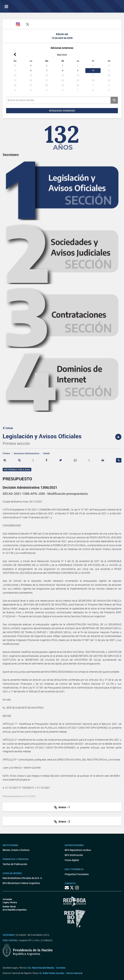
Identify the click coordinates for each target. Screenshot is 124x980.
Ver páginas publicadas (17, 470)
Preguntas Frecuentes (77, 874)
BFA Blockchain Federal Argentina (21, 883)
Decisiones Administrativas (27, 453)
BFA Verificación (74, 855)
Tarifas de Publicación (15, 864)
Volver (8, 428)
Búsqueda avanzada (62, 111)
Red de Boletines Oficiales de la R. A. (23, 878)
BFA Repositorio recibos (78, 850)
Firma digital (72, 860)
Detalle (46, 453)
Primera (6, 453)
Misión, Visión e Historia (16, 850)
